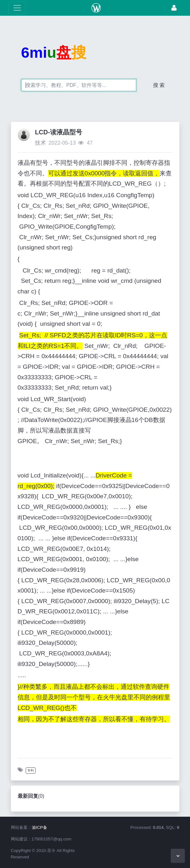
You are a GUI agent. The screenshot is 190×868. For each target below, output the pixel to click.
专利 (30, 770)
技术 (40, 143)
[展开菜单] (17, 8)
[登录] (174, 8)
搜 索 (159, 85)
